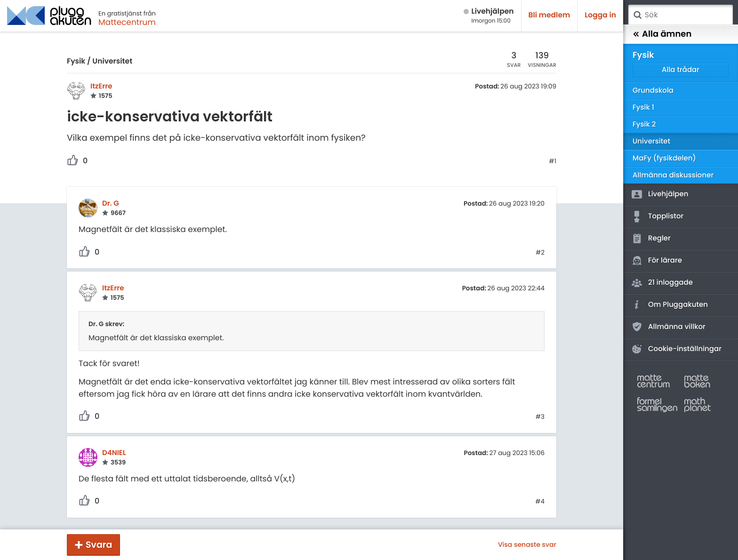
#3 (540, 417)
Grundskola (653, 91)
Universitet (112, 61)
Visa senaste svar (527, 544)
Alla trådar (681, 70)
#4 (540, 502)
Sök (637, 15)
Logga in (600, 15)
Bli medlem (549, 15)
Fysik (76, 61)
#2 (540, 253)
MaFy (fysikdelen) (664, 158)
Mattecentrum (127, 22)
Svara (99, 545)
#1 (553, 161)
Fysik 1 (643, 108)
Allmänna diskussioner (673, 175)
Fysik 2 (644, 124)
